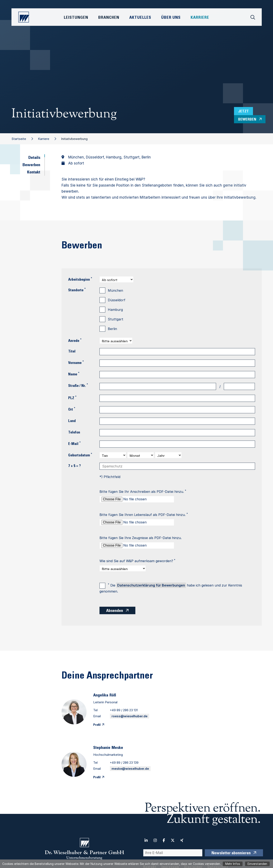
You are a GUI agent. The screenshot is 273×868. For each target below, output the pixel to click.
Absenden (115, 611)
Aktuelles (140, 18)
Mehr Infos (233, 864)
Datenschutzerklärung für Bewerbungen (151, 585)
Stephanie (102, 748)
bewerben (247, 120)
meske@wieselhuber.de (130, 769)
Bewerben (31, 165)
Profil (97, 725)
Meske (117, 748)
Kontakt (34, 173)
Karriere (44, 139)
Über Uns (171, 18)
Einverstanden (257, 864)
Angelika (101, 696)
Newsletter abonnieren (231, 853)
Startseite (19, 139)
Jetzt (243, 112)
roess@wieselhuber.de (130, 716)
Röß (113, 696)
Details (34, 158)
